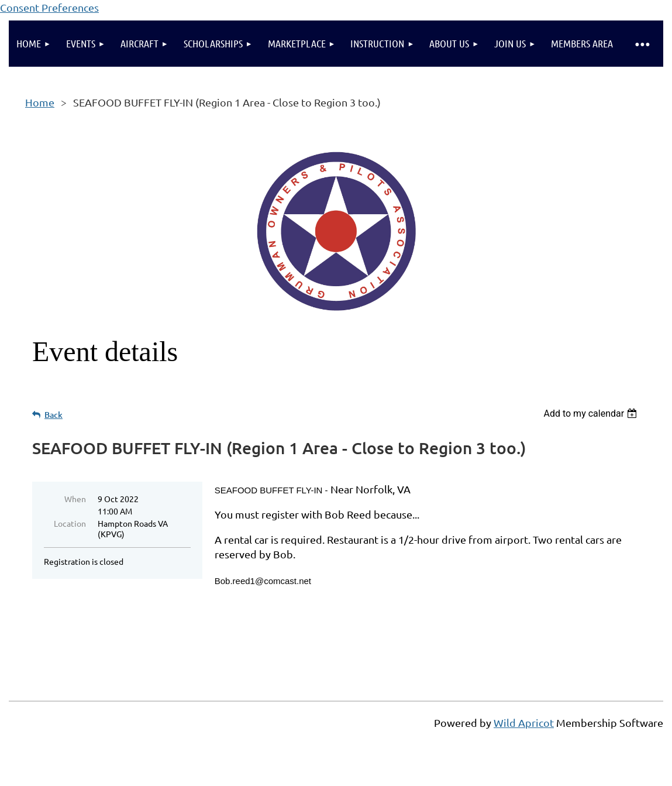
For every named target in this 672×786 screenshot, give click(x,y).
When (75, 499)
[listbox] (592, 413)
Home (40, 102)
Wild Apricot (524, 722)
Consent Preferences (49, 7)
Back (54, 415)
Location (70, 523)
